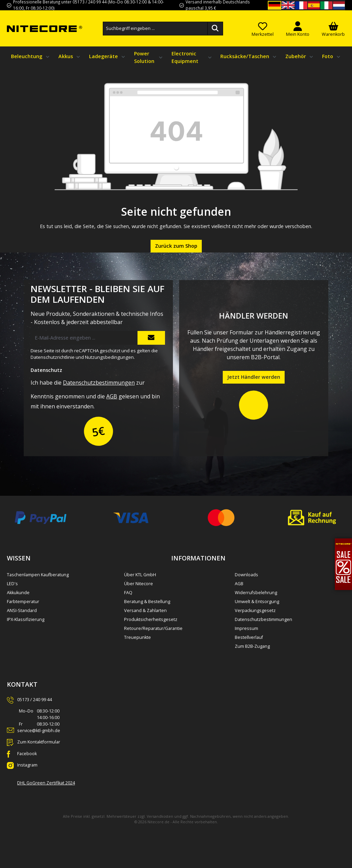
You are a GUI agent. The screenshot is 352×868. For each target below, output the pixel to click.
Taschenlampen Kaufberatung (38, 575)
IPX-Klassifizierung (26, 619)
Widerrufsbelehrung (256, 593)
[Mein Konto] (298, 28)
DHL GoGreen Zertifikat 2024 (46, 783)
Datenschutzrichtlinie (53, 357)
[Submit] (151, 338)
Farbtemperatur (23, 602)
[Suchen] (215, 29)
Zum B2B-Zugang (252, 646)
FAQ (128, 593)
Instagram (27, 765)
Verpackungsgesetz (255, 610)
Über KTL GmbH (140, 575)
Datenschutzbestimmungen (99, 383)
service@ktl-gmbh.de (39, 731)
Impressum (246, 628)
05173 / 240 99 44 (35, 700)
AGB (112, 396)
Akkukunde (18, 593)
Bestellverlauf (249, 637)
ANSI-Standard (22, 610)
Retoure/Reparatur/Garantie (153, 628)
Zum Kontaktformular (39, 742)
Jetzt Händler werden (254, 377)
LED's (12, 584)
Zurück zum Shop (176, 246)
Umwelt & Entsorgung (257, 602)
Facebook (27, 754)
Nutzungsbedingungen (109, 357)
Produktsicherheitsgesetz (151, 619)
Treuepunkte (137, 637)
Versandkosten (160, 816)
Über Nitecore (139, 584)
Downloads (246, 575)
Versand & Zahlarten (145, 610)
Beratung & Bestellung (147, 602)
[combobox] (155, 29)
